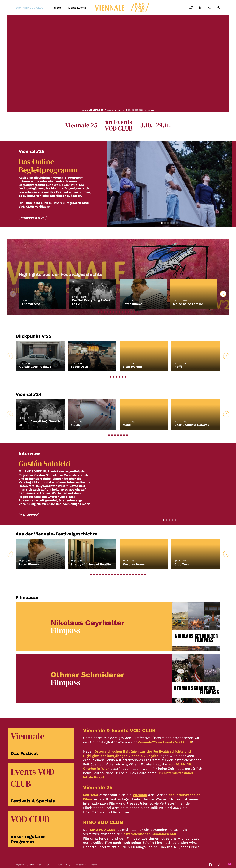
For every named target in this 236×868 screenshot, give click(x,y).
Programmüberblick (33, 218)
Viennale (140, 795)
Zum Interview (29, 515)
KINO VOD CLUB (103, 830)
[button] (162, 223)
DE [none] (230, 864)
